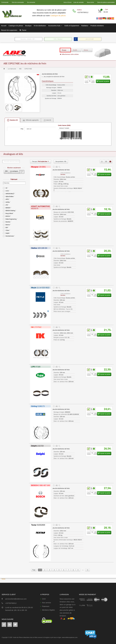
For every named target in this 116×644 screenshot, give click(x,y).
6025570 (40, 207)
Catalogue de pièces (58, 16)
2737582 (36, 327)
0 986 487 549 (40, 485)
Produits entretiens (97, 26)
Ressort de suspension (9, 30)
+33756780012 (82, 12)
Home (4, 579)
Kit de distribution (40, 26)
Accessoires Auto (55, 26)
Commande (5, 2)
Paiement (46, 606)
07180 (36, 367)
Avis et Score (68, 2)
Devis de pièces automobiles (106, 2)
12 (87, 570)
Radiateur (85, 26)
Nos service (46, 603)
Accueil (4, 26)
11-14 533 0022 (40, 288)
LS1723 (37, 446)
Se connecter (31, 2)
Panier (24, 30)
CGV (44, 599)
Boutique (28, 26)
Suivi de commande (18, 2)
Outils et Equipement (72, 26)
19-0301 (38, 167)
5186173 (38, 406)
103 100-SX (39, 248)
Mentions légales (48, 610)
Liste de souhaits (79, 2)
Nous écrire (90, 2)
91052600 (38, 525)
